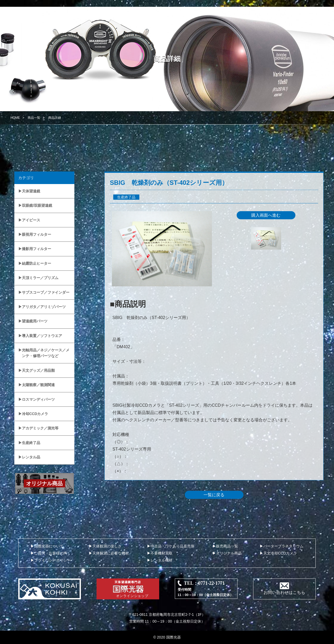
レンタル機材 (162, 560)
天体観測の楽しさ (107, 546)
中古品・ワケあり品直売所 (172, 546)
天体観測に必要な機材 (111, 553)
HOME (15, 118)
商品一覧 (34, 118)
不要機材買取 (162, 553)
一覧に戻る (214, 495)
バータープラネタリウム (283, 546)
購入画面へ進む (266, 215)
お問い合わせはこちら (284, 592)
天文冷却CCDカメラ (280, 553)
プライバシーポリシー (52, 560)
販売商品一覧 (227, 546)
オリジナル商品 (229, 553)
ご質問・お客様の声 (51, 553)
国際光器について (49, 546)
